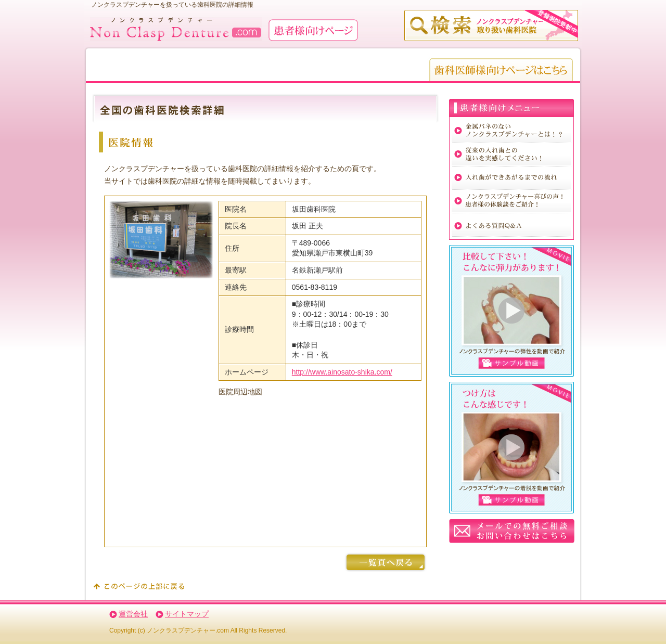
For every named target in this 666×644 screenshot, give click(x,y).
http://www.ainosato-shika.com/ (342, 372)
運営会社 (133, 614)
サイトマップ (187, 614)
